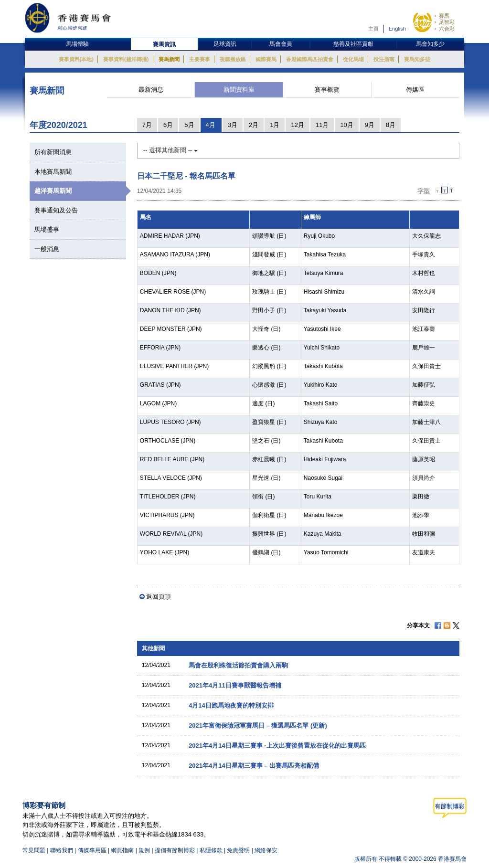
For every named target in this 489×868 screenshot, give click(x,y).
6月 (168, 125)
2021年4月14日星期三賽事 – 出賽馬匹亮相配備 (254, 766)
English (397, 29)
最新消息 (151, 90)
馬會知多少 (430, 44)
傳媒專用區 (92, 850)
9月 (370, 125)
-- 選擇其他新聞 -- (170, 150)
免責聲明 (238, 850)
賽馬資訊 (164, 44)
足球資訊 (225, 44)
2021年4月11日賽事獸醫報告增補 (235, 685)
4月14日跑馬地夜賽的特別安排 (231, 705)
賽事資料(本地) (76, 59)
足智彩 (447, 22)
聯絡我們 (62, 850)
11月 (322, 125)
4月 (211, 125)
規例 (145, 850)
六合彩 (447, 29)
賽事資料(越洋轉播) (126, 59)
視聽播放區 (233, 59)
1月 (275, 125)
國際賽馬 (266, 59)
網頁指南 (122, 850)
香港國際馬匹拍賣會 (310, 59)
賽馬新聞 (169, 59)
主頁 (373, 29)
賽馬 (444, 16)
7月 (147, 125)
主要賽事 (200, 59)
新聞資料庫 (239, 90)
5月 (189, 125)
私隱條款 (211, 850)
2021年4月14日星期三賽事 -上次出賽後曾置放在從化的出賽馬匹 (277, 746)
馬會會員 (281, 44)
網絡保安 (266, 850)
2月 (254, 125)
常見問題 (34, 850)
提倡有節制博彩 (175, 850)
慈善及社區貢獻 (353, 44)
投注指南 (384, 59)
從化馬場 (353, 59)
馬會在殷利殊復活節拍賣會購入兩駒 (238, 665)
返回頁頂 (159, 597)
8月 (391, 125)
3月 (233, 125)
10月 (346, 125)
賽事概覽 (327, 90)
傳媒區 (415, 90)
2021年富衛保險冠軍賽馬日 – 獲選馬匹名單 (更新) (258, 725)
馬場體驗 (77, 44)
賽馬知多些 (417, 59)
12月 (297, 125)
